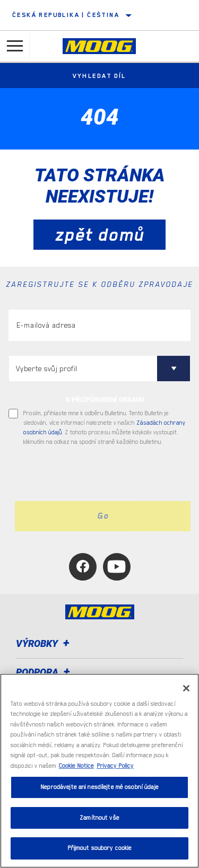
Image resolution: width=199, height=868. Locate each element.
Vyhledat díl (99, 76)
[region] (99, 771)
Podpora (45, 672)
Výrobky (44, 643)
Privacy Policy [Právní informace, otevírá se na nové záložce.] (115, 766)
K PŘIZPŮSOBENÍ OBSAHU (105, 400)
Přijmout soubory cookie (100, 848)
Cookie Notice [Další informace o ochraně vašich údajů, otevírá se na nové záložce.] (76, 766)
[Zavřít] (186, 688)
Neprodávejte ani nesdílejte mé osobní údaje (99, 787)
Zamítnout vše (99, 818)
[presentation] (97, 474)
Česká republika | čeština (66, 15)
